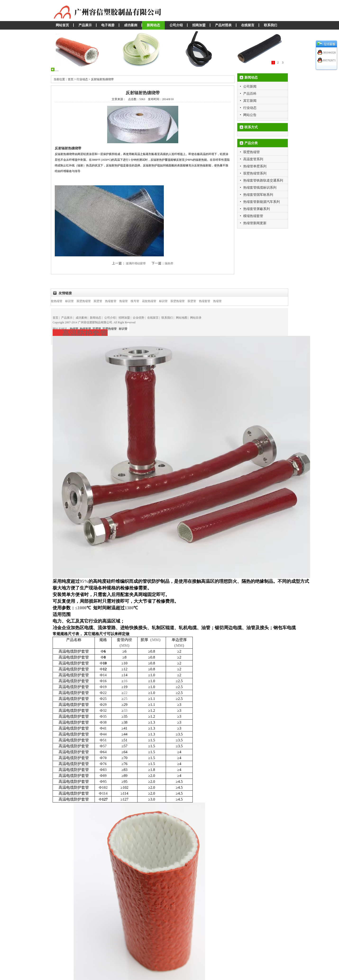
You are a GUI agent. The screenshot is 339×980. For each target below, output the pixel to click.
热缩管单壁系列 (255, 166)
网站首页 (62, 25)
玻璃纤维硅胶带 (136, 263)
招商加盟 (199, 25)
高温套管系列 (253, 159)
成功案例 (131, 25)
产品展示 (85, 25)
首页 (55, 318)
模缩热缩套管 (253, 216)
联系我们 (270, 25)
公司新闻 (250, 87)
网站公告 (250, 115)
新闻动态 (153, 25)
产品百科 (250, 94)
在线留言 (248, 25)
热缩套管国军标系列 (258, 195)
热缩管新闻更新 (255, 223)
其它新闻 (250, 101)
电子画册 (108, 25)
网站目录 (196, 318)
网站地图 (182, 318)
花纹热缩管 (61, 301)
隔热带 (169, 263)
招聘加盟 (124, 318)
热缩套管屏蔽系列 (257, 209)
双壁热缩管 (252, 152)
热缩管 (129, 301)
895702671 (329, 60)
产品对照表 (223, 25)
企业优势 (138, 318)
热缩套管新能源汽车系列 (261, 202)
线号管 (140, 301)
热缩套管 (116, 301)
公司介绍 (176, 25)
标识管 (75, 301)
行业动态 (250, 108)
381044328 (329, 53)
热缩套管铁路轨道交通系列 (263, 180)
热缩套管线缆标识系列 (260, 188)
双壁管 (103, 301)
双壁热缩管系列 (255, 173)
